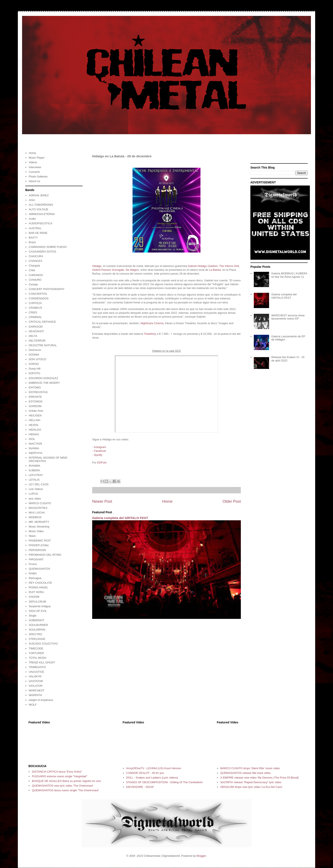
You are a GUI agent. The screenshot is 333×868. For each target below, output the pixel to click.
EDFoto (102, 463)
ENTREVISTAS (38, 392)
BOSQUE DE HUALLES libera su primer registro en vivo (66, 781)
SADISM (34, 597)
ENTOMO (35, 387)
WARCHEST (37, 690)
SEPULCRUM (37, 602)
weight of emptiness (41, 700)
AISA (32, 200)
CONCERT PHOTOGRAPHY (47, 289)
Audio (32, 219)
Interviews (35, 167)
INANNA (34, 448)
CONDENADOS (39, 298)
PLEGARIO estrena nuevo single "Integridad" (60, 776)
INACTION (35, 444)
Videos (33, 162)
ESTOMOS (36, 401)
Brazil (32, 242)
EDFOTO (34, 373)
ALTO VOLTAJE (38, 209)
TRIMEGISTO (37, 667)
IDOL (32, 439)
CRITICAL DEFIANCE (42, 322)
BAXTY (33, 238)
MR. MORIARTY (39, 522)
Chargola (34, 266)
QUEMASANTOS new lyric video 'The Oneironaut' (63, 786)
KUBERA (34, 470)
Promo (33, 564)
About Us (34, 181)
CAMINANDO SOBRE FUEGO (48, 247)
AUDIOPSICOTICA (40, 223)
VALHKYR (35, 676)
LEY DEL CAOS (39, 484)
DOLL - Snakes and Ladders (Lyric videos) (152, 778)
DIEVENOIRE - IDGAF (140, 787)
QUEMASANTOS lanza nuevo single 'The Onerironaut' (65, 790)
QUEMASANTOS (39, 569)
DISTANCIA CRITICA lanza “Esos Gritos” (57, 772)
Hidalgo (97, 266)
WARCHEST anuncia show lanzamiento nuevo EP (288, 317)
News (32, 536)
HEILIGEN (35, 415)
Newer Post (102, 501)
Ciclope (33, 284)
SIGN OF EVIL (38, 611)
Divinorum (35, 350)
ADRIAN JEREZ (39, 195)
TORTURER (36, 653)
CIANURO (35, 280)
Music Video (36, 531)
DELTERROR (37, 341)
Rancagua (35, 578)
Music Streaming (39, 527)
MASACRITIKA (38, 508)
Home (167, 501)
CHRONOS (36, 275)
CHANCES (35, 261)
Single (32, 616)
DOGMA (34, 355)
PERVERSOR (37, 550)
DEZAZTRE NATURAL (43, 345)
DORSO (34, 364)
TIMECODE (36, 648)
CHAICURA (36, 256)
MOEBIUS (35, 517)
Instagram (100, 447)
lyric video (35, 499)
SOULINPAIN (37, 630)
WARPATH (35, 695)
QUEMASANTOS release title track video (245, 773)
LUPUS (33, 494)
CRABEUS (35, 308)
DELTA (33, 336)
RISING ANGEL (38, 587)
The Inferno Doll (229, 266)
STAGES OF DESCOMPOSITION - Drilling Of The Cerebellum (164, 782)
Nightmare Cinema (152, 323)
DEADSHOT (36, 331)
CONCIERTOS (38, 294)
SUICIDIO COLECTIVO (43, 644)
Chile (32, 270)
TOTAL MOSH (37, 658)
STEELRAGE (37, 639)
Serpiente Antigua (40, 606)
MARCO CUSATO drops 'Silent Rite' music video (250, 768)
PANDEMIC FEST (40, 541)
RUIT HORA (36, 592)
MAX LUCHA (37, 513)
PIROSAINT (36, 559)
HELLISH (34, 420)
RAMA (33, 573)
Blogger (201, 856)
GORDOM (35, 406)
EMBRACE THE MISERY (44, 383)
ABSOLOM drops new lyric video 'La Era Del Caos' (251, 787)
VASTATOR (36, 681)
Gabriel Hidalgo (197, 266)
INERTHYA (36, 453)
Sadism (213, 266)
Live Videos (36, 489)
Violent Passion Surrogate (108, 270)
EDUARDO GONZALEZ (43, 378)
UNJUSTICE (36, 672)
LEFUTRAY (36, 475)
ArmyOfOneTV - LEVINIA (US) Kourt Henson (154, 768)
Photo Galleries (38, 177)
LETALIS (34, 480)
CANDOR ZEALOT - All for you (145, 773)
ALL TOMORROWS (41, 205)
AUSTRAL (35, 228)
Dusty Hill (35, 369)
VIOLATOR (36, 686)
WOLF (33, 705)
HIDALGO (35, 430)
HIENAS (34, 434)
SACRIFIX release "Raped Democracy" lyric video (251, 782)
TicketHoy (150, 334)
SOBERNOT (36, 620)
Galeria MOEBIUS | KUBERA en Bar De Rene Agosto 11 (289, 275)
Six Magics (132, 270)
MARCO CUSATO (40, 503)
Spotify (98, 455)
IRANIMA (34, 466)
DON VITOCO (37, 359)
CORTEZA (35, 303)
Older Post (232, 501)
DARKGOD (36, 327)
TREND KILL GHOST (42, 662)
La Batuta (215, 270)
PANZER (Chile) (39, 545)
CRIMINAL (35, 317)
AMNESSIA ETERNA (42, 214)
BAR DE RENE (38, 233)
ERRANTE (35, 397)
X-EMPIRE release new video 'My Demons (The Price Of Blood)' (260, 778)
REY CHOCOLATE (40, 583)
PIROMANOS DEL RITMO (45, 555)
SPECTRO (35, 634)
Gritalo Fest (36, 411)
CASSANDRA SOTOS (42, 252)
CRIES (33, 312)
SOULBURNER (38, 625)
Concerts (34, 172)
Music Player (37, 158)
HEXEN (33, 425)
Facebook (100, 451)
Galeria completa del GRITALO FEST (120, 518)
